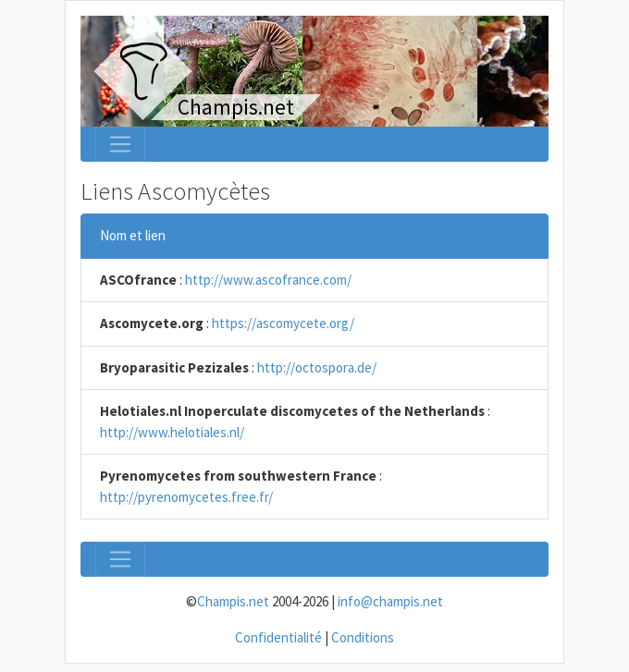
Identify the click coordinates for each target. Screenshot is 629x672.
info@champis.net (390, 601)
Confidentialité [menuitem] (278, 637)
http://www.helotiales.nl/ (172, 432)
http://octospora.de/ (317, 367)
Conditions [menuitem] (363, 637)
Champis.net (233, 601)
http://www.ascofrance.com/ (268, 280)
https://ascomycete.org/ (283, 323)
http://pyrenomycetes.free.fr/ (186, 497)
